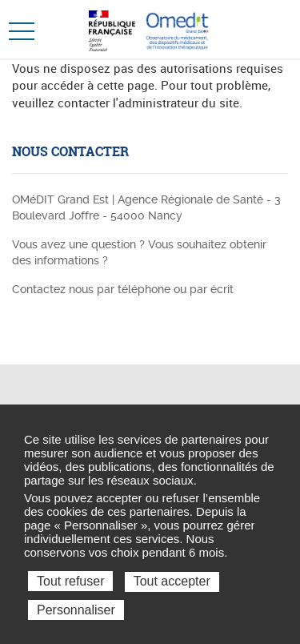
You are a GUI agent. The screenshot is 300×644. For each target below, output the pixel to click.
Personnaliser (76, 610)
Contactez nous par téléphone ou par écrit (123, 289)
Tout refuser (70, 581)
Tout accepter (172, 581)
